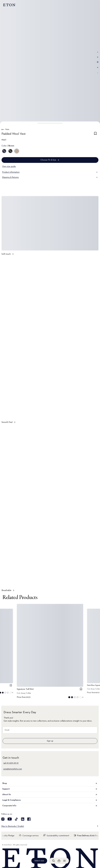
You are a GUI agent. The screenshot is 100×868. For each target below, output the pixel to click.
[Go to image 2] (98, 57)
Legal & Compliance (50, 800)
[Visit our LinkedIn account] (23, 819)
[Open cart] (59, 861)
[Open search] (54, 861)
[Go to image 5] (98, 73)
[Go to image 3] (98, 62)
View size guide (9, 166)
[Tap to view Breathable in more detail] (50, 510)
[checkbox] (95, 134)
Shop (50, 783)
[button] (50, 123)
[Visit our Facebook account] (29, 819)
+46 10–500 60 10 (11, 763)
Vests (7, 129)
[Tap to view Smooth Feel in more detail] (50, 342)
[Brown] (17, 151)
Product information (50, 172)
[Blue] (4, 151)
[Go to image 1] (98, 52)
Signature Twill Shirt (25, 689)
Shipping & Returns (50, 177)
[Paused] (94, 413)
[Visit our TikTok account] (16, 819)
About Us (50, 795)
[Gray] (10, 151)
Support (50, 789)
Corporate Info (50, 806)
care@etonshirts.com (12, 769)
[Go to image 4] (98, 67)
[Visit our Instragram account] (3, 819)
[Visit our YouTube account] (10, 819)
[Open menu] (64, 861)
